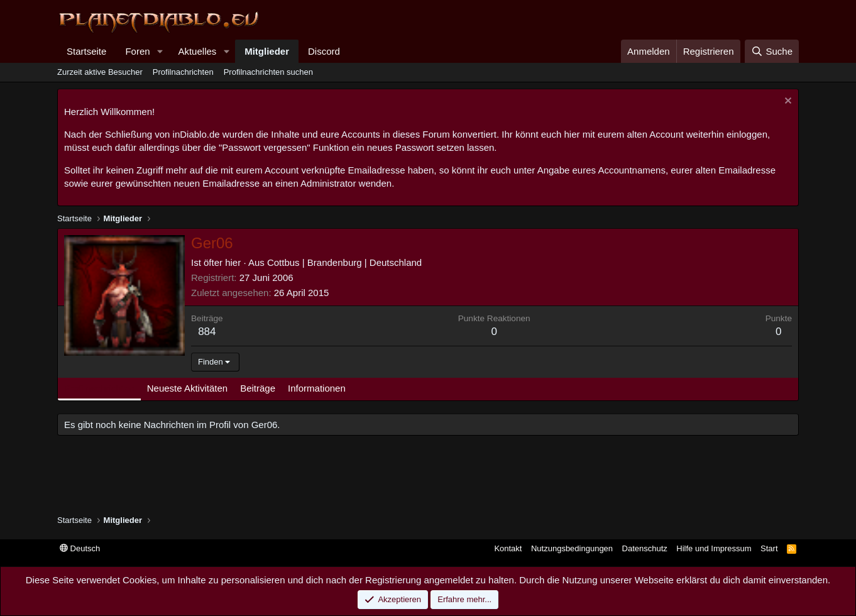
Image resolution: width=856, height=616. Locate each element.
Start (769, 548)
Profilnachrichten (183, 72)
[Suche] (772, 51)
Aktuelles (197, 51)
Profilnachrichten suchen (268, 72)
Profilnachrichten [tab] (99, 388)
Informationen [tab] (317, 388)
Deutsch (80, 548)
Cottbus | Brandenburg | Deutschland (344, 262)
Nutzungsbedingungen (572, 548)
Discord (324, 51)
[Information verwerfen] (787, 102)
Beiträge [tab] (258, 388)
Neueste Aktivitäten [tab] (187, 388)
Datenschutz (645, 548)
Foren (137, 51)
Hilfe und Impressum (714, 548)
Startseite (86, 51)
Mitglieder (267, 51)
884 (207, 332)
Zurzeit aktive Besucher (100, 72)
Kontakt (508, 548)
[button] (160, 51)
